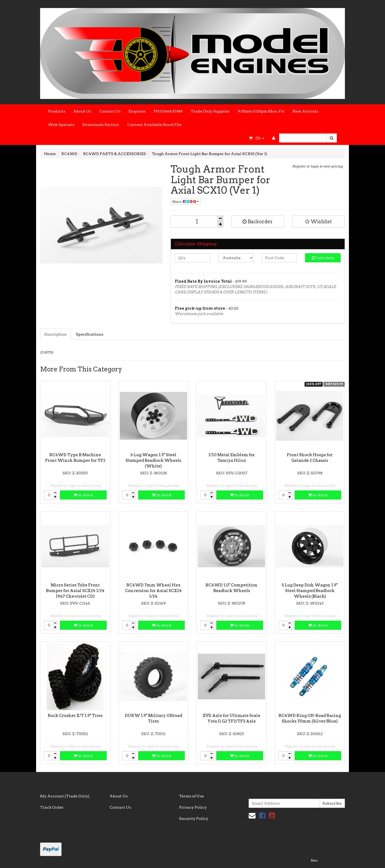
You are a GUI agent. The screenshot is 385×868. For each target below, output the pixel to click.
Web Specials (61, 125)
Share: (186, 201)
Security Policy (194, 819)
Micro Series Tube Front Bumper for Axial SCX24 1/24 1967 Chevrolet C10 (75, 591)
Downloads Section (101, 125)
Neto (314, 861)
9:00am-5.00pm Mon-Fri (261, 111)
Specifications (90, 334)
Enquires (137, 111)
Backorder (258, 222)
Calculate (323, 258)
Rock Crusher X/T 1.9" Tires (75, 716)
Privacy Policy (193, 807)
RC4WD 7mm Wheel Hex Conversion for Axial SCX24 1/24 (153, 591)
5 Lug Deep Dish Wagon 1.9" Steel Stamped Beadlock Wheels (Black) (310, 591)
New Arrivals (305, 111)
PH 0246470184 (168, 111)
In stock (83, 495)
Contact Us (110, 111)
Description (56, 334)
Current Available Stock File (154, 125)
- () (257, 138)
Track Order (52, 807)
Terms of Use (191, 796)
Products (57, 111)
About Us (82, 111)
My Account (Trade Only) (65, 796)
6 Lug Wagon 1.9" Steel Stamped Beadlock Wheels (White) (153, 460)
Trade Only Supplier (210, 111)
